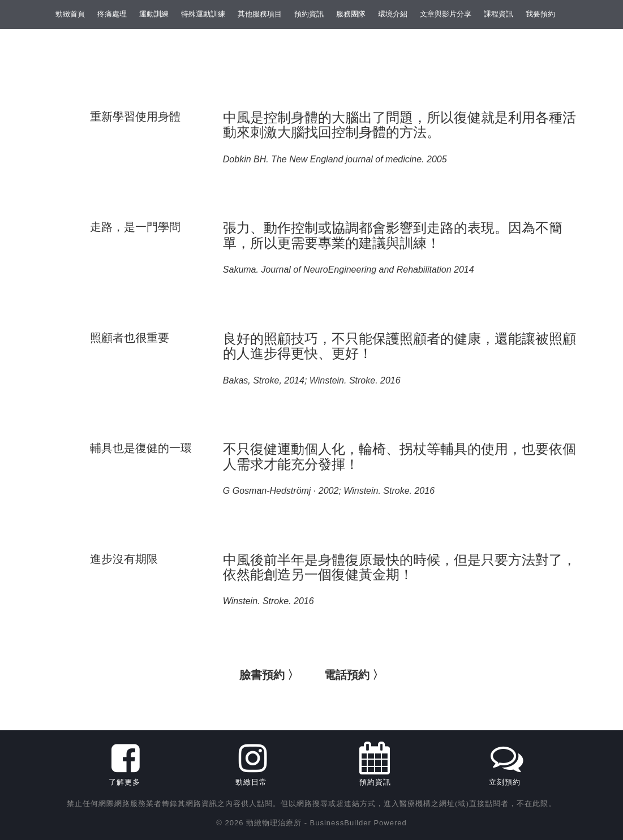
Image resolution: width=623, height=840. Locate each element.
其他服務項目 (260, 14)
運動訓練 (154, 14)
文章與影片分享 (446, 14)
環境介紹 (393, 14)
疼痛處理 (112, 14)
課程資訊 (499, 14)
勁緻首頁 (70, 14)
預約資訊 (309, 14)
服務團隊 (351, 14)
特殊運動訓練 (203, 14)
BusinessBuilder (341, 823)
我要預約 (540, 14)
